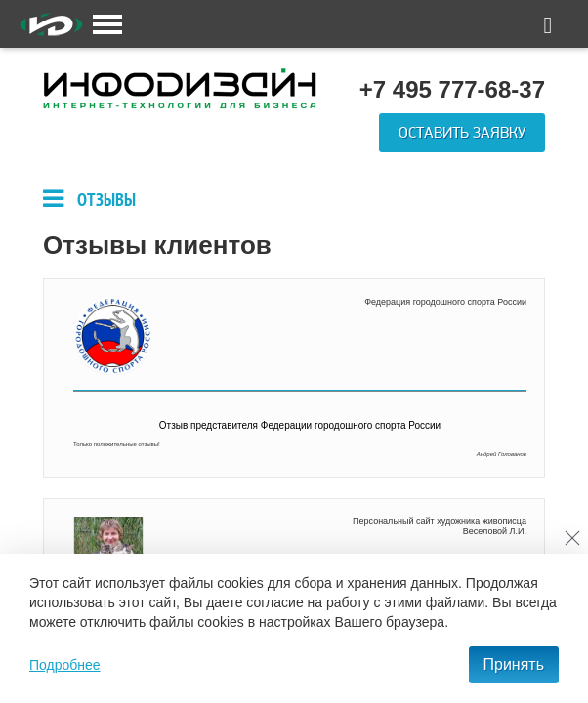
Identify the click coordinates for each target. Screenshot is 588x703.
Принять (514, 664)
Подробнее (65, 665)
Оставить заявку (462, 133)
